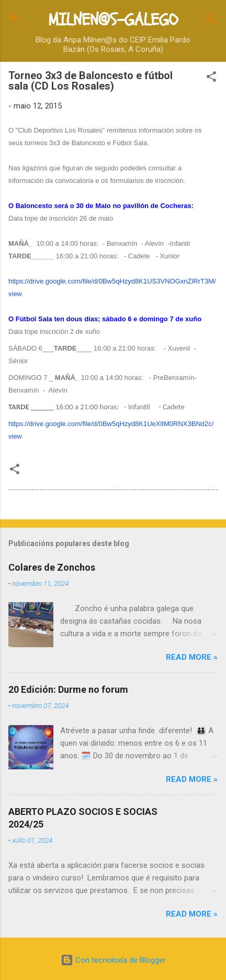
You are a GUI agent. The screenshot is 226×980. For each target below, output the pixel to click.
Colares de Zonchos (52, 567)
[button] (211, 78)
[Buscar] (211, 21)
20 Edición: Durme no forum (68, 689)
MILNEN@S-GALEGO (113, 20)
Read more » (192, 657)
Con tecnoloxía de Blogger (113, 960)
